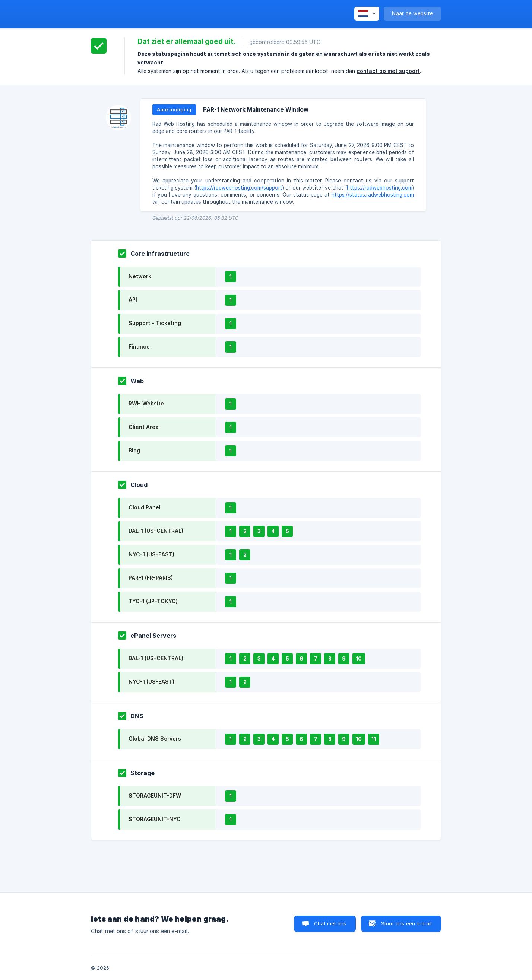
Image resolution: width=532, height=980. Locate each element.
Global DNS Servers (155, 739)
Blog (134, 450)
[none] (367, 14)
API (133, 300)
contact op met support (388, 71)
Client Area (144, 427)
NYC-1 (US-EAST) (151, 554)
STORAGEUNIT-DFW (155, 796)
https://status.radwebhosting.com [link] (373, 195)
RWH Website (146, 403)
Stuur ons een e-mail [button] (406, 923)
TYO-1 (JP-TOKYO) (153, 601)
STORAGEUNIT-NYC (155, 819)
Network (140, 276)
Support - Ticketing (155, 323)
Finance (139, 346)
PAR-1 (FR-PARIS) (151, 578)
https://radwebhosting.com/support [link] (239, 188)
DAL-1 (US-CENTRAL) (156, 531)
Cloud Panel (145, 507)
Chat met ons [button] (330, 923)
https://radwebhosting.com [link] (380, 188)
